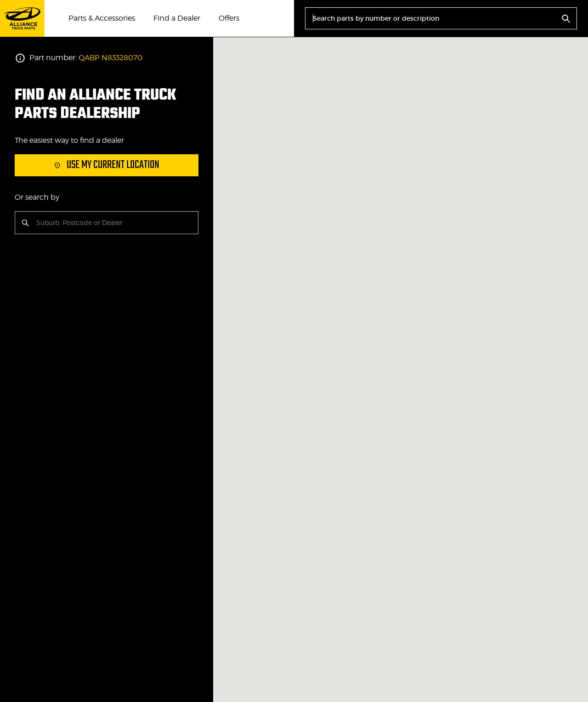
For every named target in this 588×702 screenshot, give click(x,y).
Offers (229, 18)
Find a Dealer (177, 18)
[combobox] (37, 223)
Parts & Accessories (102, 18)
